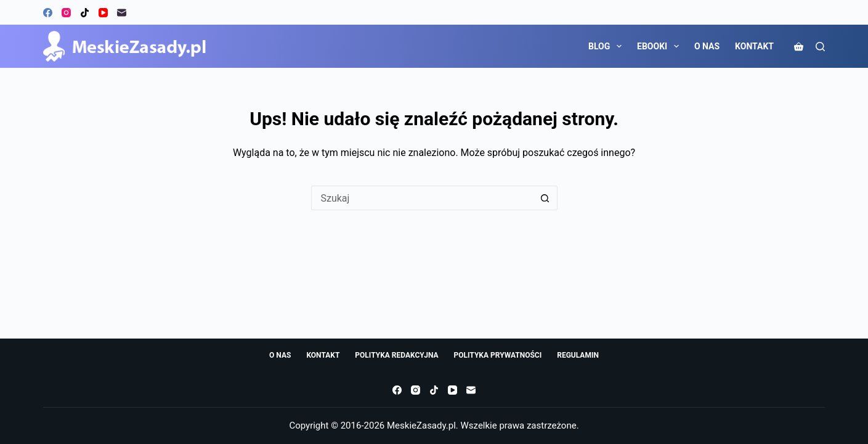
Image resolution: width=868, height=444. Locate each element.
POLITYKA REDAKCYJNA (396, 355)
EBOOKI (660, 46)
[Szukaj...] (422, 198)
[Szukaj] (820, 47)
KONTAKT (754, 46)
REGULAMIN (578, 355)
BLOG (607, 46)
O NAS (707, 46)
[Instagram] (66, 13)
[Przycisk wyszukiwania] (545, 198)
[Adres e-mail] (122, 13)
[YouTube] (103, 13)
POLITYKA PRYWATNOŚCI (498, 355)
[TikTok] (85, 13)
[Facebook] (48, 13)
